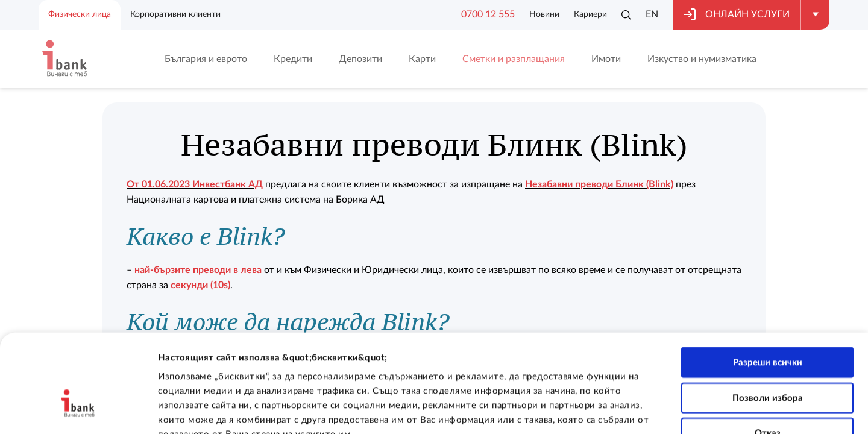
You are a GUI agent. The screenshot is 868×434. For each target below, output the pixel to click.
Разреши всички (768, 286)
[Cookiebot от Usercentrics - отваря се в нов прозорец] (78, 410)
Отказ (768, 357)
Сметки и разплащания (514, 59)
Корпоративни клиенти (175, 14)
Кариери (590, 14)
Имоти (606, 59)
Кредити (293, 59)
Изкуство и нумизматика (702, 59)
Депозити (360, 59)
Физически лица (80, 14)
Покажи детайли (764, 410)
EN (652, 14)
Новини (544, 14)
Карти (422, 59)
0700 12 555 (488, 14)
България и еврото (206, 59)
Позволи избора (768, 322)
